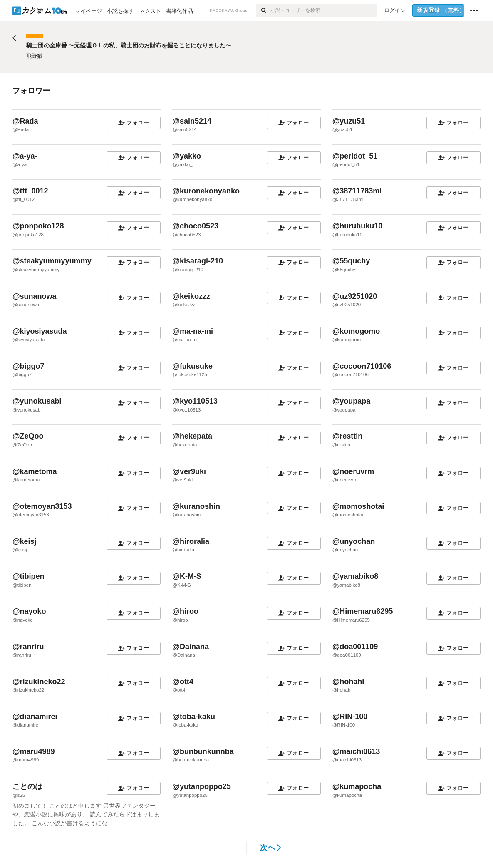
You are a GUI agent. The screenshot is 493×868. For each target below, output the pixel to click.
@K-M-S (187, 576)
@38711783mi (357, 191)
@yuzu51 (349, 121)
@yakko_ (189, 156)
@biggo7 (28, 366)
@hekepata (192, 436)
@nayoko (29, 611)
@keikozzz (191, 296)
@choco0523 (195, 226)
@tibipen (28, 576)
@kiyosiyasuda (40, 331)
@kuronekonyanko (206, 191)
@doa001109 (355, 647)
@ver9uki (189, 471)
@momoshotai (358, 506)
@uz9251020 (355, 296)
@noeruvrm (353, 471)
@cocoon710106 (362, 366)
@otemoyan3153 (42, 506)
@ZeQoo (28, 436)
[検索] (263, 10)
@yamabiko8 (356, 576)
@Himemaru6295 (363, 611)
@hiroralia (191, 541)
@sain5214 (192, 121)
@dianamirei (35, 717)
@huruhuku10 (358, 226)
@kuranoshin (196, 506)
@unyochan (354, 541)
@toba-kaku (194, 717)
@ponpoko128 (38, 226)
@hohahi (348, 682)
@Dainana (191, 647)
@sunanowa (35, 296)
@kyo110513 (195, 401)
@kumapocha (357, 786)
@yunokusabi (37, 401)
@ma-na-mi (193, 331)
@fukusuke (192, 366)
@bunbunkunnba (203, 751)
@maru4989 (34, 751)
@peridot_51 (355, 156)
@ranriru (28, 647)
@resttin (348, 436)
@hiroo (185, 611)
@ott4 (183, 682)
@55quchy (351, 261)
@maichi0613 (356, 751)
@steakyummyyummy (52, 261)
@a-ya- (25, 156)
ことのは (27, 786)
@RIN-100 (350, 717)
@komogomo (356, 331)
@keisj (25, 541)
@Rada (25, 121)
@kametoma (35, 471)
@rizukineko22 (39, 682)
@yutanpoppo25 (202, 786)
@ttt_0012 (30, 191)
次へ (271, 848)
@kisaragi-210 (198, 261)
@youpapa (352, 401)
